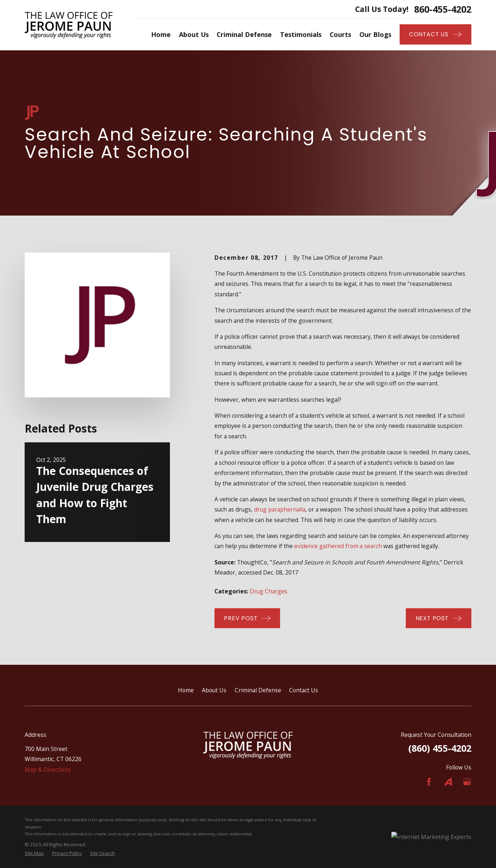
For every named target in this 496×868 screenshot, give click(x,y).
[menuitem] (34, 854)
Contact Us (304, 690)
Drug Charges (268, 591)
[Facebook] (429, 782)
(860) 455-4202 (440, 748)
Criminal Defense (258, 690)
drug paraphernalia (280, 509)
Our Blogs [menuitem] (375, 34)
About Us (214, 690)
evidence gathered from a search (338, 546)
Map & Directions (48, 769)
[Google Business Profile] (467, 782)
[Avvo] (448, 782)
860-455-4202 (443, 9)
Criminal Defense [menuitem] (244, 34)
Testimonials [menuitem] (301, 34)
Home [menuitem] (161, 34)
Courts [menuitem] (340, 34)
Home (186, 690)
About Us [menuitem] (194, 34)
